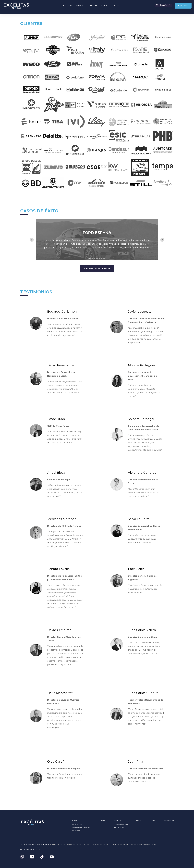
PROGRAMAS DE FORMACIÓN (81, 827)
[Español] (163, 5)
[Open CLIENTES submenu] (92, 6)
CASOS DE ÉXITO (118, 827)
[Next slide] (162, 240)
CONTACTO (169, 820)
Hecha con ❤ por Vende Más (30, 849)
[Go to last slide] (32, 240)
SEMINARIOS (76, 830)
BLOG (116, 6)
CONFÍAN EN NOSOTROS (121, 825)
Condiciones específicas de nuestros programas (133, 844)
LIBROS (80, 6)
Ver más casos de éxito (97, 268)
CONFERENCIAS (77, 825)
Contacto (183, 6)
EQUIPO (105, 6)
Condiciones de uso (100, 844)
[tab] (89, 259)
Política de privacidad (60, 844)
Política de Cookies (80, 844)
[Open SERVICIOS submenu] (67, 6)
